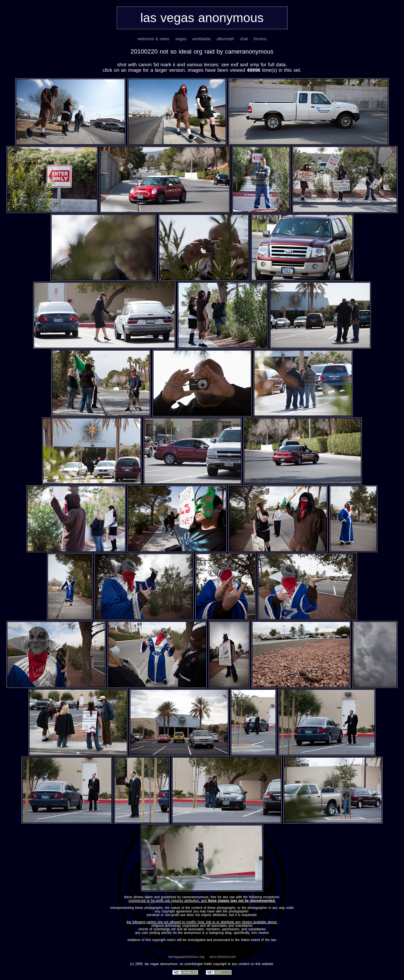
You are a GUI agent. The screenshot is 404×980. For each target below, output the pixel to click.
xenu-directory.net (222, 957)
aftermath (225, 39)
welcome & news (153, 39)
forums (260, 39)
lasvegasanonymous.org (186, 957)
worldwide (201, 39)
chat (244, 39)
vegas (181, 39)
